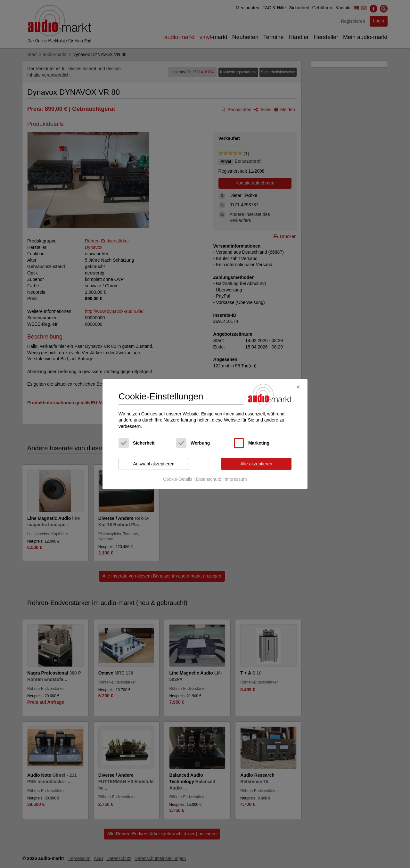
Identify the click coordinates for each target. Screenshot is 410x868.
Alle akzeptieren (256, 464)
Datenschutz (209, 479)
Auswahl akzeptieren (154, 464)
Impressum (236, 479)
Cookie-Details (178, 479)
